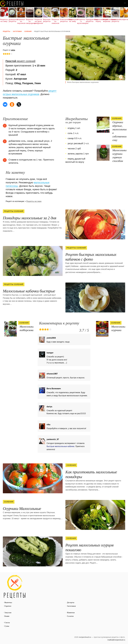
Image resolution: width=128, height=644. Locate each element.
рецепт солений (20, 61)
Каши (7, 616)
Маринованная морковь (107, 20)
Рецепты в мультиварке (81, 21)
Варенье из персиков (21, 21)
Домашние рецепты (13, 20)
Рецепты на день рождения (38, 21)
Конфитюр (124, 19)
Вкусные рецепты (47, 20)
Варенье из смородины (30, 21)
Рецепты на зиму (4, 20)
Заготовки (71, 606)
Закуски (8, 613)
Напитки (71, 613)
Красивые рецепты (115, 20)
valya (13, 50)
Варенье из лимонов (55, 21)
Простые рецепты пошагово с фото (15, 587)
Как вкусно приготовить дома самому (12, 4)
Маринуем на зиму (73, 20)
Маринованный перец (98, 20)
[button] (125, 3)
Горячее (8, 606)
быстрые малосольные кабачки (60, 446)
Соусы (7, 623)
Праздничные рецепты (90, 20)
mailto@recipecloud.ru (116, 640)
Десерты (71, 603)
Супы (7, 626)
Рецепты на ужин (34, 201)
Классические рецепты (64, 20)
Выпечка (8, 603)
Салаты (70, 616)
